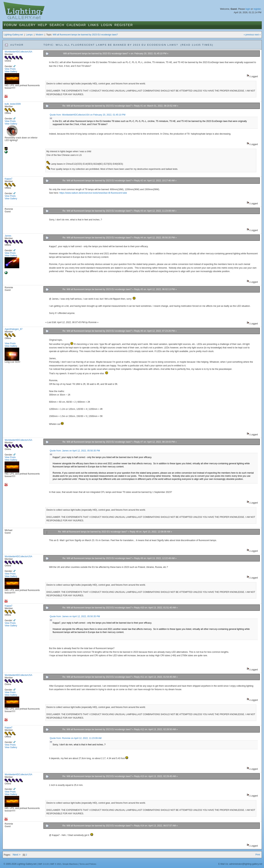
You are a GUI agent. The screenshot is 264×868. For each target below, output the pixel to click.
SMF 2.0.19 (43, 864)
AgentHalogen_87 (13, 329)
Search (57, 25)
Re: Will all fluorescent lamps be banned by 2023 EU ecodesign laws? (97, 106)
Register (124, 25)
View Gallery (11, 72)
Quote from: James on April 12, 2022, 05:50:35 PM (75, 451)
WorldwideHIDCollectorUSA (18, 52)
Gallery (27, 25)
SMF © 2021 (56, 864)
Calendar (76, 25)
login (248, 9)
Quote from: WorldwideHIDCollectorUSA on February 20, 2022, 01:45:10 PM (88, 115)
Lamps (29, 35)
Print (258, 855)
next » (257, 35)
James (8, 236)
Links (93, 25)
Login (107, 25)
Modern (40, 35)
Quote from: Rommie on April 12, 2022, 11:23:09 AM (76, 738)
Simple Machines (70, 864)
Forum (10, 25)
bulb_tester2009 (13, 104)
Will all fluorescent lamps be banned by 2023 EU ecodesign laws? (85, 35)
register (257, 9)
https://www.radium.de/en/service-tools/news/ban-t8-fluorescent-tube (93, 193)
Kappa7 (8, 179)
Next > (17, 855)
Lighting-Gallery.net (13, 35)
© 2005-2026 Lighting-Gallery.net (20, 864)
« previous (249, 35)
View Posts (10, 69)
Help (42, 25)
